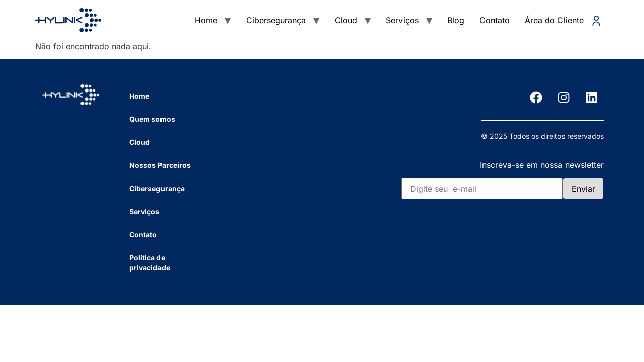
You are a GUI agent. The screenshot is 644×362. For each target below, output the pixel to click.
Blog (456, 20)
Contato (495, 20)
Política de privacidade (150, 263)
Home (206, 20)
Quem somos (152, 119)
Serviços (402, 20)
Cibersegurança (276, 20)
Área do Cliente (563, 20)
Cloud (346, 20)
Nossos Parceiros (160, 165)
